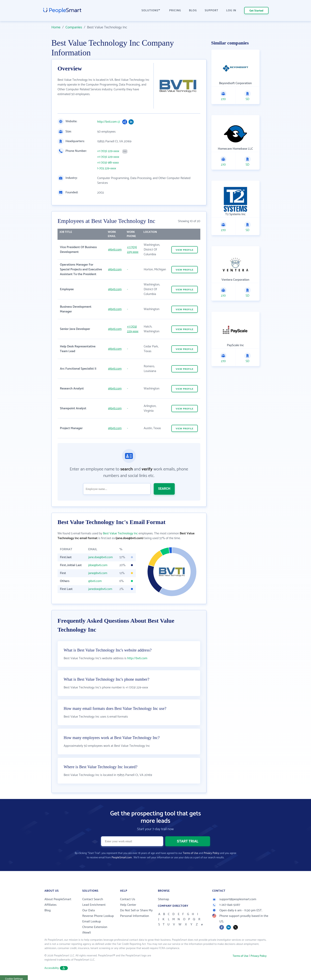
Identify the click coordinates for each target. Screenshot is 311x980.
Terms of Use (191, 853)
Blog (48, 910)
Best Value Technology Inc (120, 533)
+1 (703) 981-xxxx (108, 163)
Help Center (128, 905)
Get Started (256, 11)
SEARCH (164, 489)
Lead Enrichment (94, 905)
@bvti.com (115, 250)
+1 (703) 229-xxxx (108, 151)
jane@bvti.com (98, 573)
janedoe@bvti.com (100, 589)
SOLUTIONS (151, 11)
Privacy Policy (212, 853)
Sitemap (164, 899)
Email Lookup (92, 922)
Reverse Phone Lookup (98, 916)
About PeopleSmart (58, 899)
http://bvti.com (107, 122)
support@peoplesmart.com (234, 899)
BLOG (193, 11)
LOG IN (231, 11)
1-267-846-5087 (226, 905)
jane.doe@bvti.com (101, 557)
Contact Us (128, 899)
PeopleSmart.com (122, 858)
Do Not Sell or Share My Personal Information (136, 913)
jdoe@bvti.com (98, 565)
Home (56, 27)
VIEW (185, 250)
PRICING (175, 11)
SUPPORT (211, 11)
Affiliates (50, 905)
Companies (74, 27)
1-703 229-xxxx (107, 169)
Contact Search (93, 899)
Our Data (89, 910)
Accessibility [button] (56, 968)
